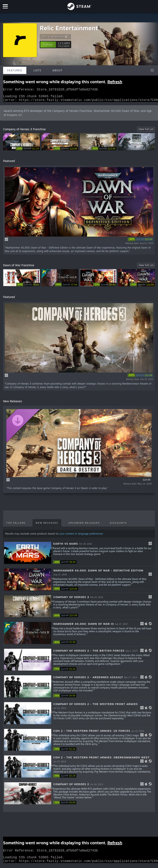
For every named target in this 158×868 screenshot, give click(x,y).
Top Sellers (16, 525)
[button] (48, 45)
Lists (37, 70)
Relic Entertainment (69, 28)
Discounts (118, 525)
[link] (28, 151)
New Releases (47, 525)
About (58, 70)
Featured (15, 70)
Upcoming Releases (84, 525)
